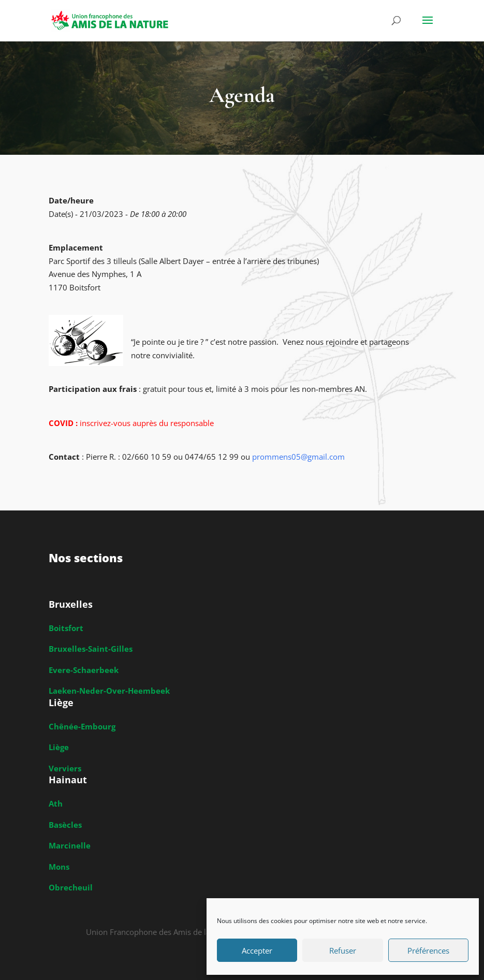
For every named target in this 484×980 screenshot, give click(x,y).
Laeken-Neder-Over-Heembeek (109, 691)
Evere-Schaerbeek (84, 670)
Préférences (428, 950)
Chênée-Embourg (82, 726)
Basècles (65, 825)
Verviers (65, 768)
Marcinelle (70, 845)
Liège (59, 747)
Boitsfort (66, 628)
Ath (56, 803)
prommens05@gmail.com (298, 457)
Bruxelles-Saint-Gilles (91, 649)
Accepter (257, 950)
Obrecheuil (71, 887)
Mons (59, 867)
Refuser (343, 950)
